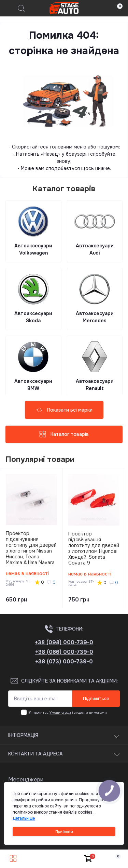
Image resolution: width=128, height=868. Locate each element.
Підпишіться (96, 699)
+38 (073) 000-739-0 (64, 662)
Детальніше (24, 818)
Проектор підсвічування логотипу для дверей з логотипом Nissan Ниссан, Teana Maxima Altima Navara (31, 548)
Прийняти (64, 832)
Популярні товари (40, 459)
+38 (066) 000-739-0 (64, 652)
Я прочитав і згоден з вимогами (68, 712)
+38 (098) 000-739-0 (64, 642)
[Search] (21, 8)
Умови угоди (60, 712)
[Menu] (9, 8)
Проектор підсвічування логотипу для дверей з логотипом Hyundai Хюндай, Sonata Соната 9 (94, 548)
